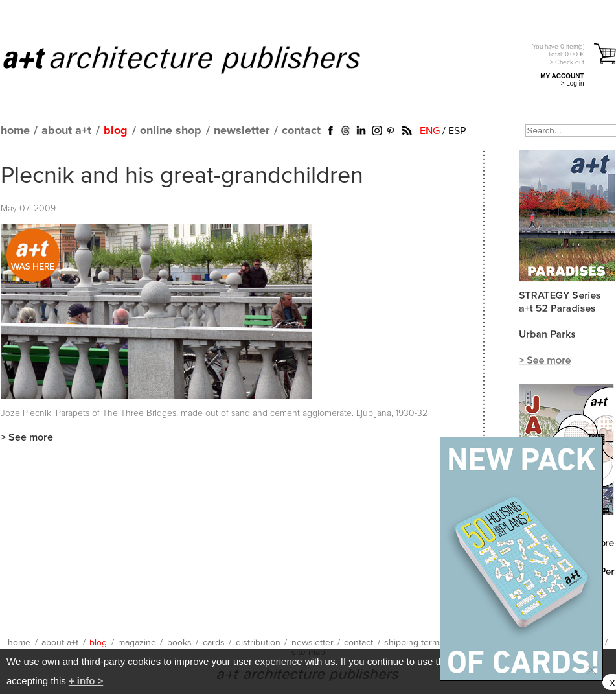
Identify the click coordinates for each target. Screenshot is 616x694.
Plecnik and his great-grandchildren (182, 176)
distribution (258, 643)
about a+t (66, 131)
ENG (430, 131)
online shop (171, 131)
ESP (457, 131)
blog (116, 131)
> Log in (573, 83)
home (15, 131)
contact (301, 131)
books (179, 643)
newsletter (242, 131)
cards (214, 643)
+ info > (86, 681)
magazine (137, 643)
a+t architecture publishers (198, 59)
